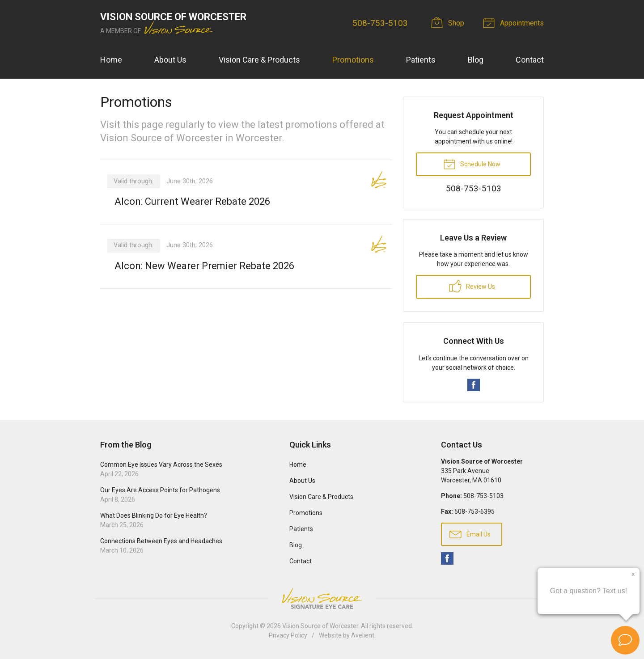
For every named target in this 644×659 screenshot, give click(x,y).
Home (111, 60)
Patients (421, 60)
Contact (530, 60)
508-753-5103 (380, 23)
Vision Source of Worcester (320, 626)
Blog (476, 60)
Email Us (470, 534)
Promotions (353, 60)
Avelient (363, 635)
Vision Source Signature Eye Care (322, 598)
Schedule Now (472, 164)
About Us (170, 60)
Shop (449, 22)
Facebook (474, 385)
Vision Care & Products (259, 60)
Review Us (472, 286)
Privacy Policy (288, 635)
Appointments (515, 22)
